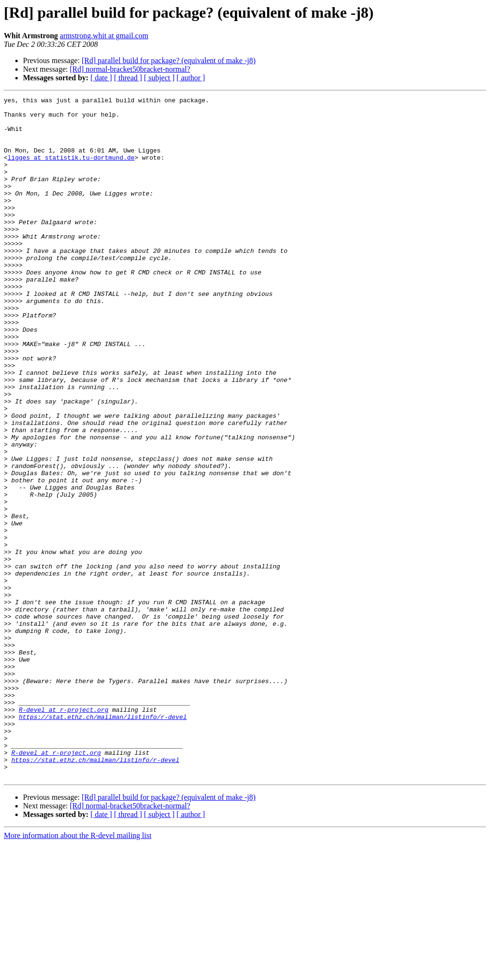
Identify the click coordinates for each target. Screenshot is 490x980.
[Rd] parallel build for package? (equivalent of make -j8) (169, 60)
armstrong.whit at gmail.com (104, 36)
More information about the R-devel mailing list (78, 972)
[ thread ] (128, 78)
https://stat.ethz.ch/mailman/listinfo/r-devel (103, 841)
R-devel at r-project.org (63, 833)
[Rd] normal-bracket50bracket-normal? (130, 69)
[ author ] (191, 78)
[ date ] (101, 78)
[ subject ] (159, 78)
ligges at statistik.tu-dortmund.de (71, 170)
